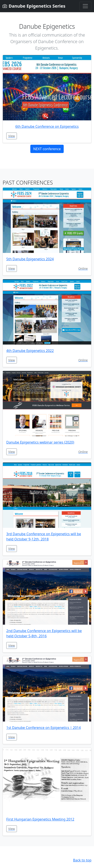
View (12, 136)
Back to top (82, 860)
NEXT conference (47, 149)
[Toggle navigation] (85, 6)
